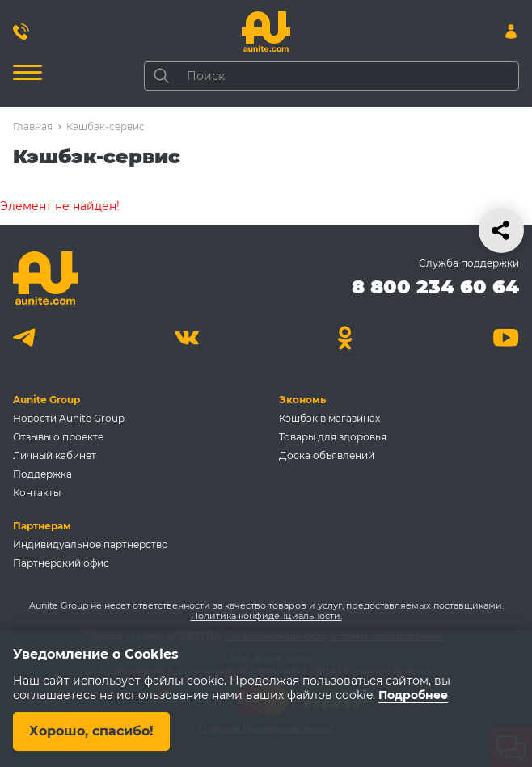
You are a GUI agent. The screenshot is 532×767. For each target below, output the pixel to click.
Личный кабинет (55, 455)
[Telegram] (26, 337)
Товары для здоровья (333, 437)
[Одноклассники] (346, 337)
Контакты (37, 493)
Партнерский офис (61, 563)
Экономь (302, 400)
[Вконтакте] (186, 337)
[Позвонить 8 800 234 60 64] (21, 32)
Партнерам (42, 526)
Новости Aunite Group (69, 418)
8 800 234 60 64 (435, 287)
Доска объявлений (327, 455)
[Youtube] (506, 337)
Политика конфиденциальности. (266, 616)
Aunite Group (46, 400)
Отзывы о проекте (58, 437)
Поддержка (42, 474)
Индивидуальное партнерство (91, 544)
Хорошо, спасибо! (91, 731)
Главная (33, 126)
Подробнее (413, 695)
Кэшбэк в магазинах (329, 418)
